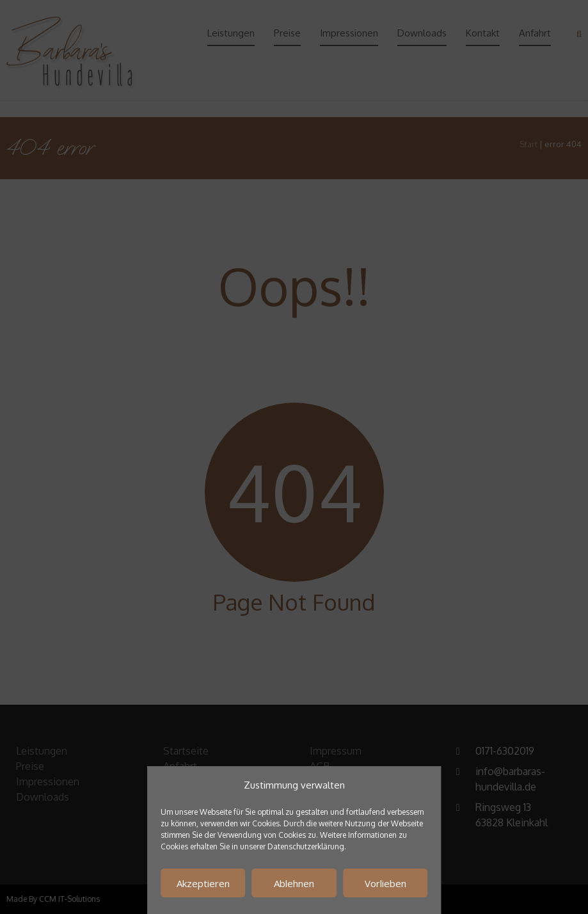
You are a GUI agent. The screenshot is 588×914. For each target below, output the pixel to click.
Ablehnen (294, 883)
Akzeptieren (203, 883)
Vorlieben (385, 883)
